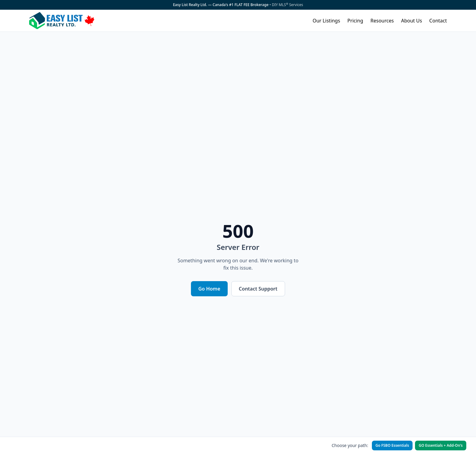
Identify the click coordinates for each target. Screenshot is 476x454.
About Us (411, 21)
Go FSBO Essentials (392, 445)
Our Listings (326, 21)
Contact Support (258, 289)
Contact (438, 21)
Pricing (355, 21)
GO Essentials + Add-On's (441, 445)
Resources (382, 21)
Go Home (209, 289)
